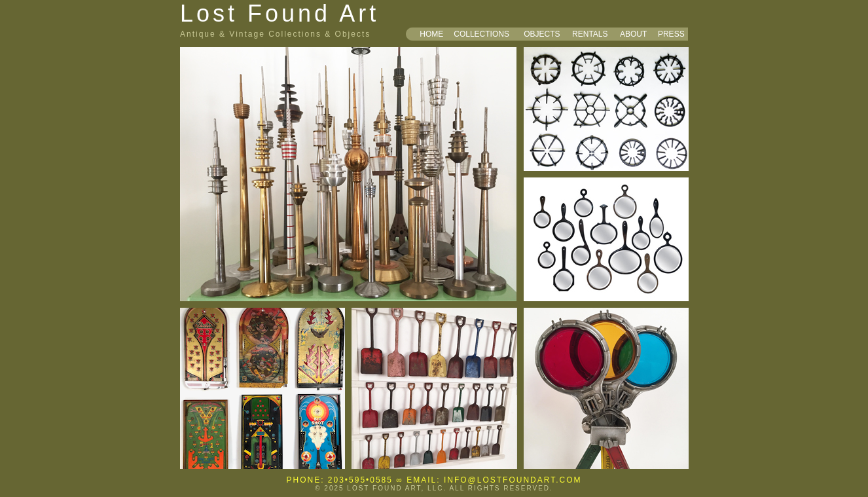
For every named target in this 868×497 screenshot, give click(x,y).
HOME (431, 34)
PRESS (671, 34)
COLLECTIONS (481, 34)
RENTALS (590, 34)
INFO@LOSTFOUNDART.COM (513, 480)
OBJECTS (542, 34)
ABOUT (633, 34)
